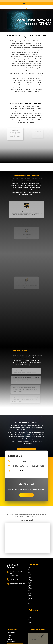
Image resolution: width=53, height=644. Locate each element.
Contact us (24, 443)
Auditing (9, 638)
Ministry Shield (11, 642)
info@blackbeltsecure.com (18, 584)
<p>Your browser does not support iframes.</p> (28, 539)
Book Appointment (26, 495)
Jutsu (8, 634)
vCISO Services (11, 632)
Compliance (10, 640)
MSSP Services (11, 636)
